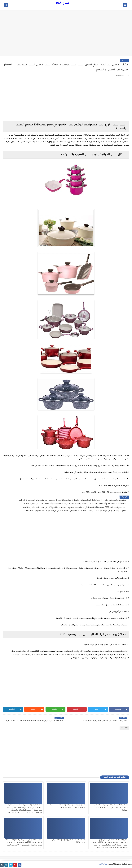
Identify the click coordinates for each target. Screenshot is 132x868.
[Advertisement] (66, 34)
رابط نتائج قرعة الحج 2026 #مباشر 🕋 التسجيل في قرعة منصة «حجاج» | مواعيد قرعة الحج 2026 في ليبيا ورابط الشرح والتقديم (75, 507)
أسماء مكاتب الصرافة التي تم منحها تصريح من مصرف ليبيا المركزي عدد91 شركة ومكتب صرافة (110, 808)
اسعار (125, 60)
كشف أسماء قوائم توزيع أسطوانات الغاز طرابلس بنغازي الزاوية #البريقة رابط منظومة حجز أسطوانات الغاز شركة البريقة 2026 (75, 504)
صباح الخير (63, 3)
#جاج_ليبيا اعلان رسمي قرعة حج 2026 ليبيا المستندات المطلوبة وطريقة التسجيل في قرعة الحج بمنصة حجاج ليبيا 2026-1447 (75, 511)
